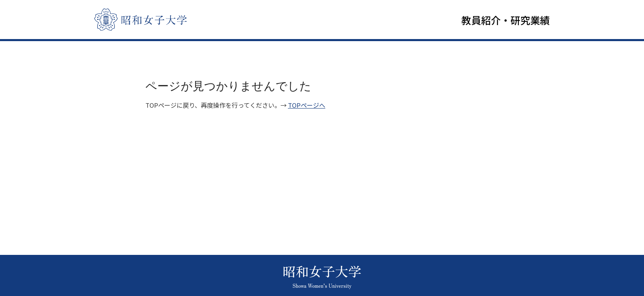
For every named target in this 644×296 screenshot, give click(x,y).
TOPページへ (307, 107)
